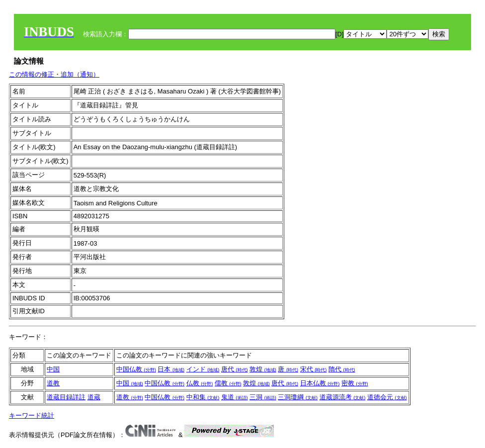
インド (203, 369)
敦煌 (263, 369)
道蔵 (94, 397)
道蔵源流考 (343, 397)
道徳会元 (387, 397)
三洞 (263, 397)
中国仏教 (136, 369)
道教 (53, 383)
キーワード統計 (32, 415)
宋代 (314, 369)
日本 (171, 369)
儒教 (228, 383)
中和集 (203, 397)
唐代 (235, 369)
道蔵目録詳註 (66, 397)
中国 (53, 369)
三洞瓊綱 (298, 397)
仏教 (200, 383)
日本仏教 (320, 383)
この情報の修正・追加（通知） (54, 74)
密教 (355, 383)
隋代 (342, 369)
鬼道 (235, 397)
